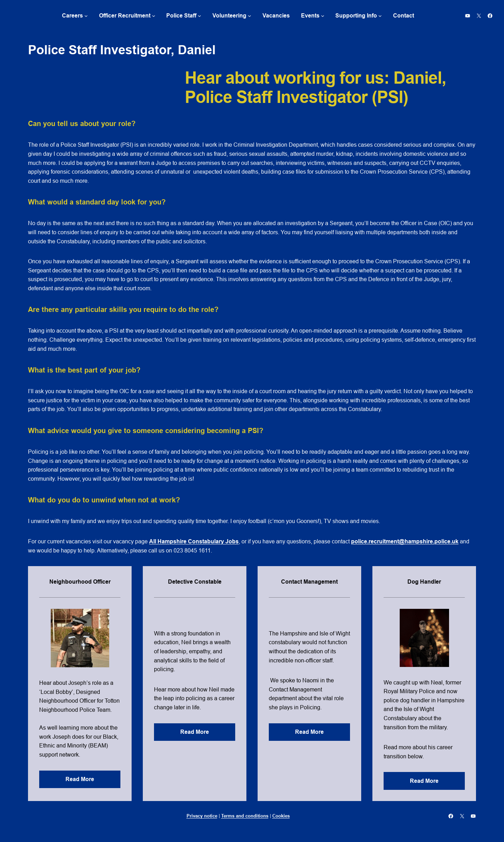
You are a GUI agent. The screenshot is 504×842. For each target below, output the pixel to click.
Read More (80, 779)
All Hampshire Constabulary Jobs (194, 541)
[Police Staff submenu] (199, 16)
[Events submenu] (323, 16)
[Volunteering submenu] (250, 16)
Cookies (281, 816)
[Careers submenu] (86, 16)
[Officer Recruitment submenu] (154, 16)
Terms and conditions (245, 816)
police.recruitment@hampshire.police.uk (405, 541)
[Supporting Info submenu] (380, 16)
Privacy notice (202, 816)
